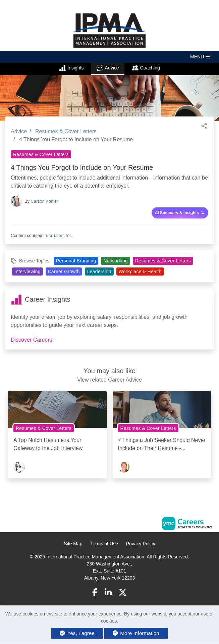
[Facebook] (95, 592)
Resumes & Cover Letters (66, 131)
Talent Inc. (63, 235)
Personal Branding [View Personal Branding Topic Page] (76, 261)
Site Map (73, 544)
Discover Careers (32, 340)
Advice (108, 68)
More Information (136, 633)
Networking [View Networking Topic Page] (116, 261)
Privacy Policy (141, 544)
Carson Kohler (45, 201)
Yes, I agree (77, 633)
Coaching (146, 68)
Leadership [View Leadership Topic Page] (99, 271)
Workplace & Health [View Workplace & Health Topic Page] (140, 271)
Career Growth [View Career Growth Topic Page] (64, 271)
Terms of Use (104, 544)
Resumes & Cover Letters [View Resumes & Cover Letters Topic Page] (41, 154)
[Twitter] (123, 592)
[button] (109, 57)
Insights (71, 68)
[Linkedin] (108, 592)
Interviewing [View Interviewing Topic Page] (28, 271)
